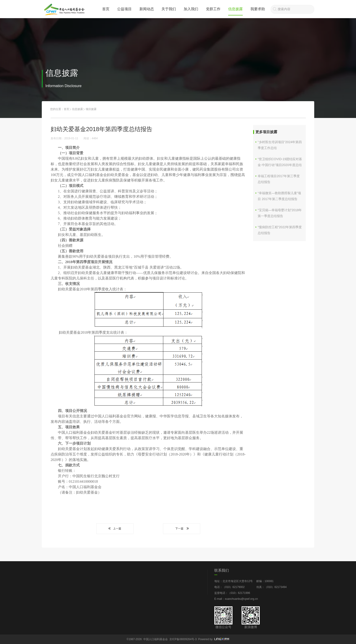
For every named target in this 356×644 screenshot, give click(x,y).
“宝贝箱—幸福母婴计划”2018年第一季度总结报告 (280, 213)
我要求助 (258, 9)
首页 (106, 9)
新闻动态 (147, 9)
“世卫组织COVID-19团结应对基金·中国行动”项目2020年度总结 (280, 162)
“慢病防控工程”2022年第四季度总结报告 (280, 230)
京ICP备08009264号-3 (183, 639)
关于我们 (169, 9)
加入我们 (191, 9)
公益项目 (124, 9)
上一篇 (115, 529)
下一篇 (182, 529)
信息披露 (235, 9)
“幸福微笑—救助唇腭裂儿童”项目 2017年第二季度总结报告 (279, 196)
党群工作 (213, 9)
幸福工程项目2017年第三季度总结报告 (279, 179)
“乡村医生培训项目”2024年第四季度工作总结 (280, 145)
